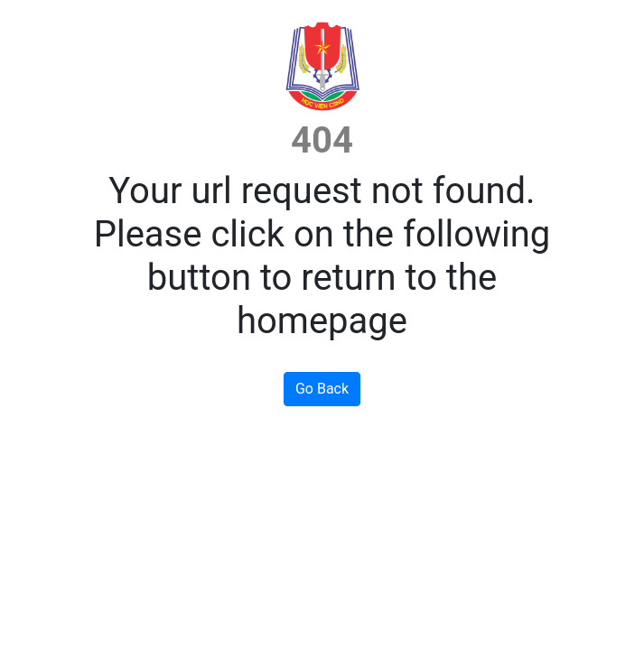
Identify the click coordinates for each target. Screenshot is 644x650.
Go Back (322, 389)
